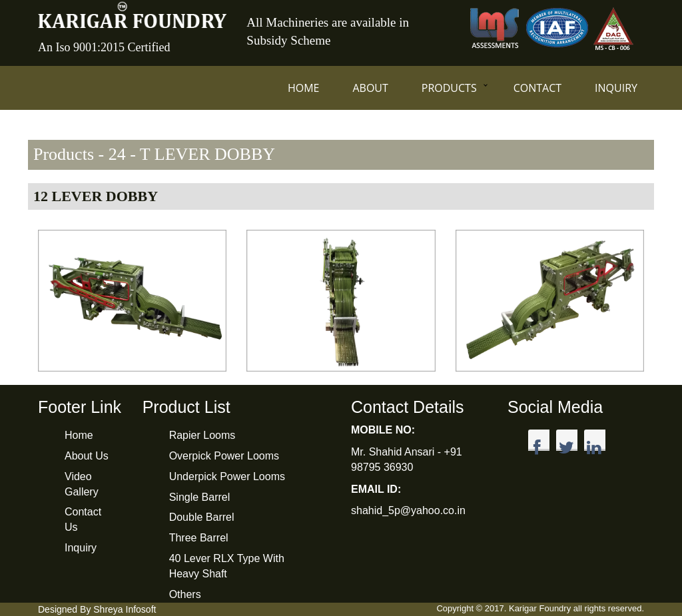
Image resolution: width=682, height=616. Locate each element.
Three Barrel (199, 538)
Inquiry (616, 88)
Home (304, 88)
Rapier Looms (202, 435)
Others (185, 594)
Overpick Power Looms (224, 456)
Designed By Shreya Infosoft (97, 609)
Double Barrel (202, 517)
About (370, 88)
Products (449, 88)
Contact (537, 88)
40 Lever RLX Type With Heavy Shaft (227, 566)
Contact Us (83, 519)
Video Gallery (82, 484)
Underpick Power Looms (227, 476)
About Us (87, 456)
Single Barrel (200, 497)
